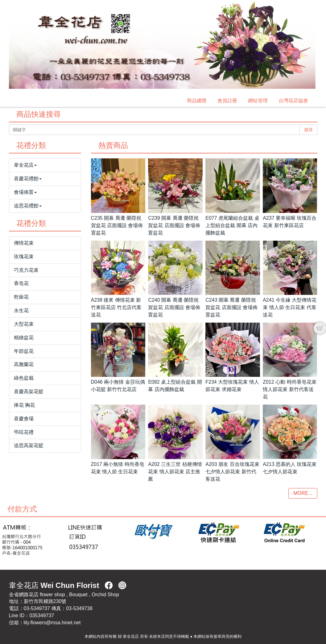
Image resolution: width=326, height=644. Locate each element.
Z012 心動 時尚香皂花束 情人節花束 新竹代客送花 (289, 389)
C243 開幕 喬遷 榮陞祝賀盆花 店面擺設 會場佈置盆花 (231, 307)
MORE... (303, 493)
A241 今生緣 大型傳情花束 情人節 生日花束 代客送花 (290, 307)
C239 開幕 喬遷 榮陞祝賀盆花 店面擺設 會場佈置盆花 (174, 225)
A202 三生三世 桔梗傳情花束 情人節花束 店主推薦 (175, 472)
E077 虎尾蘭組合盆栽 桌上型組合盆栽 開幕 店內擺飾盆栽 (232, 225)
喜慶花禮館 (28, 179)
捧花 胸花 (24, 405)
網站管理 (258, 101)
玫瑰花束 (24, 257)
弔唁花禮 (24, 432)
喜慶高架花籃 (29, 391)
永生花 (21, 310)
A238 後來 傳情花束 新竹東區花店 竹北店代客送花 (116, 307)
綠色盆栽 (24, 378)
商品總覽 (197, 101)
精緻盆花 (24, 338)
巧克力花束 (26, 270)
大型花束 (24, 324)
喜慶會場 (24, 419)
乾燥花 (21, 297)
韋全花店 (25, 165)
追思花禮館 (28, 206)
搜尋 (308, 130)
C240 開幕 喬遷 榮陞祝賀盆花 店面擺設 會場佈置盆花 (174, 307)
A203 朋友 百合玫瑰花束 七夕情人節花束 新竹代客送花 (232, 472)
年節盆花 (24, 351)
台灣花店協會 (293, 101)
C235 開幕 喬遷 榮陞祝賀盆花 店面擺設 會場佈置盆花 (117, 225)
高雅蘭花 (24, 364)
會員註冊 (227, 101)
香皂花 (21, 283)
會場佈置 (25, 192)
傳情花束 (24, 243)
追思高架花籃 (29, 445)
